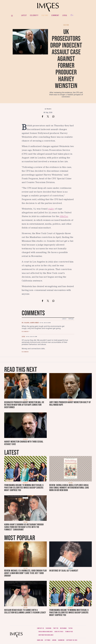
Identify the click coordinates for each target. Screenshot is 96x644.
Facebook (48, 628)
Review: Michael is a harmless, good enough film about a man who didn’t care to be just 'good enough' (25, 573)
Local (65, 15)
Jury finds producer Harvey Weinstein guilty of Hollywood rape (70, 404)
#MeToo (64, 216)
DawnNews (61, 640)
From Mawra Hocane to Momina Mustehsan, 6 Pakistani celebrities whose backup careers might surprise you (24, 488)
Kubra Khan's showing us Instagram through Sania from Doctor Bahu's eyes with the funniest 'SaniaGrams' (24, 527)
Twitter (56, 628)
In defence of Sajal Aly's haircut (64, 571)
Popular (71, 319)
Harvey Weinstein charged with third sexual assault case (24, 443)
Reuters (49, 109)
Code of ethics (59, 632)
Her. (72, 15)
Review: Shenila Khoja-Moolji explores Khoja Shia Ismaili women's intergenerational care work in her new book (69, 488)
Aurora (54, 640)
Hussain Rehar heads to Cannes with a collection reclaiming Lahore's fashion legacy (25, 611)
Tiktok (70, 628)
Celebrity (34, 15)
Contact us (40, 628)
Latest (24, 15)
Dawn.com (40, 640)
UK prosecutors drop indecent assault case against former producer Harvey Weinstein (66, 59)
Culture (45, 15)
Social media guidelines (46, 632)
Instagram (63, 628)
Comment (55, 15)
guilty (51, 209)
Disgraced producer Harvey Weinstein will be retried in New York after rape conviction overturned (24, 405)
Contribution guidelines (46, 635)
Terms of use (69, 632)
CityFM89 (48, 640)
